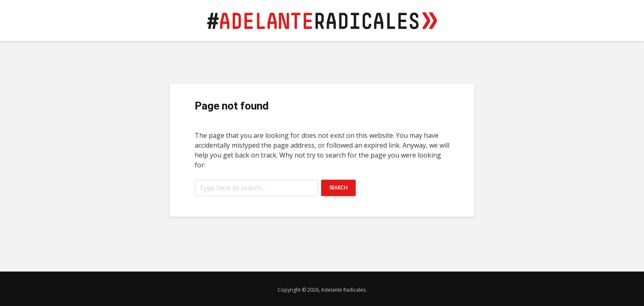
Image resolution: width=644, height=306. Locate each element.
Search (338, 188)
